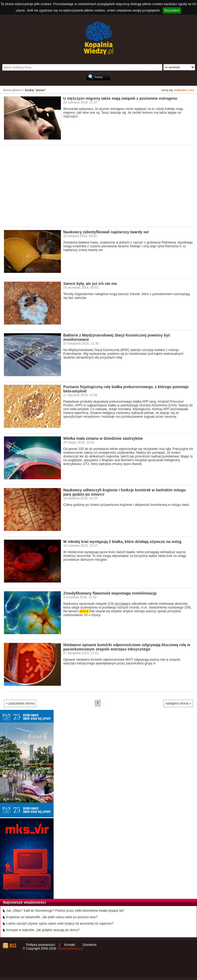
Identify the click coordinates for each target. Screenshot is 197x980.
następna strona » (178, 703)
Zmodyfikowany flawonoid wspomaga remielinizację (110, 593)
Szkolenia (90, 945)
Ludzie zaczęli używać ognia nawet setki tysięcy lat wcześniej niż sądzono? (60, 924)
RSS (13, 946)
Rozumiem (172, 10)
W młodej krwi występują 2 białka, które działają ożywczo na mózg (122, 542)
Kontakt (70, 945)
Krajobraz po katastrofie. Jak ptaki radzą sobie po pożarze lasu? (52, 917)
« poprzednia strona (20, 703)
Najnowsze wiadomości (25, 902)
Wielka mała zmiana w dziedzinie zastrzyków (103, 438)
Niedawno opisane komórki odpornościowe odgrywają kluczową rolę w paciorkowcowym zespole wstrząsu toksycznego (127, 647)
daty (192, 90)
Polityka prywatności (41, 945)
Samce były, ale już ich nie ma (90, 284)
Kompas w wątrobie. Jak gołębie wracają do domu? (43, 930)
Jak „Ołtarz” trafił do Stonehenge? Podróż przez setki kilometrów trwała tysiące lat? (65, 911)
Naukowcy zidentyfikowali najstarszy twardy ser (106, 232)
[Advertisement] (100, 186)
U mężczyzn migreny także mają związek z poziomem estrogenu (120, 98)
